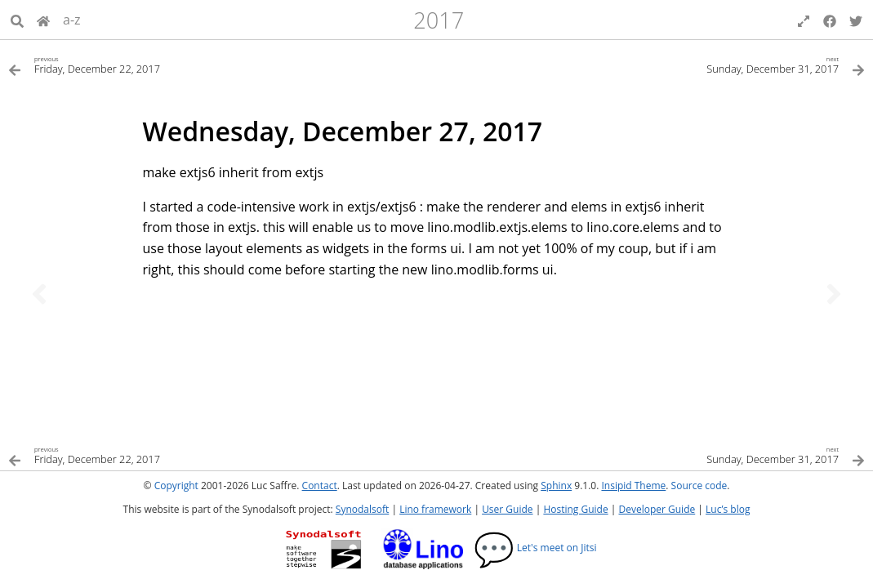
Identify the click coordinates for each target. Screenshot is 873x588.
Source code (699, 486)
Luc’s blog (728, 509)
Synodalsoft (362, 509)
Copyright (176, 486)
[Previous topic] (39, 294)
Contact (320, 486)
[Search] (17, 20)
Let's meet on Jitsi (535, 548)
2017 (439, 20)
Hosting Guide (575, 509)
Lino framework (435, 509)
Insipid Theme (633, 486)
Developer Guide (657, 509)
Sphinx (556, 486)
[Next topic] (834, 294)
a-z (72, 20)
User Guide (507, 509)
